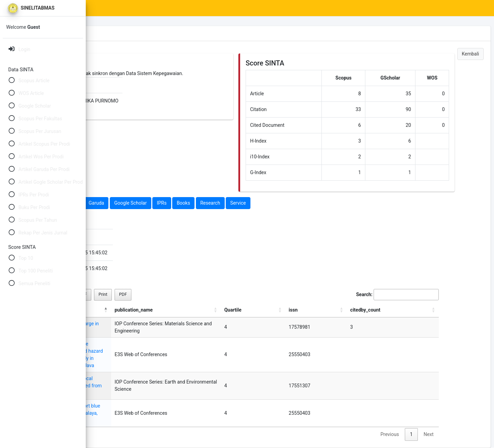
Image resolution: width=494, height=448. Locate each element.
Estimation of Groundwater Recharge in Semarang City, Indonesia (170, 327)
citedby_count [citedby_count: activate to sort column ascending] (423, 310)
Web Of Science (147, 203)
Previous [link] (398, 413)
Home (116, 8)
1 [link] (420, 413)
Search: (406, 295)
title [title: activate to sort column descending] (105, 310)
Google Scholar (216, 203)
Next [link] (437, 413)
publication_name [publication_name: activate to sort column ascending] (285, 310)
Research (295, 203)
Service (324, 203)
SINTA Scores (148, 8)
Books (269, 203)
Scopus (112, 203)
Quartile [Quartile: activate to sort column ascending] (358, 310)
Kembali (471, 54)
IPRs (247, 203)
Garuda (182, 203)
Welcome (23, 27)
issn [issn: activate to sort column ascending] (384, 310)
